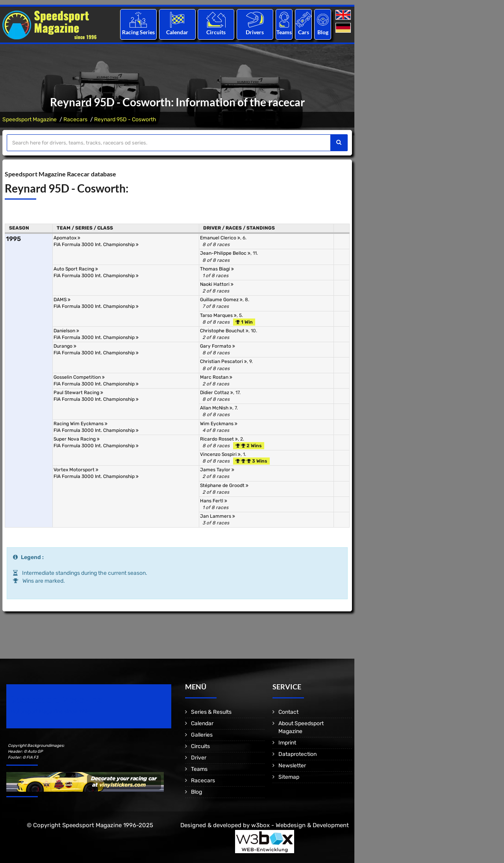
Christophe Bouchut (224, 331)
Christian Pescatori (223, 361)
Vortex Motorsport (76, 470)
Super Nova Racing (77, 439)
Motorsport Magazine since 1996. (51, 712)
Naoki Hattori (217, 284)
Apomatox (67, 238)
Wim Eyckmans (219, 424)
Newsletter (292, 766)
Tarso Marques (218, 315)
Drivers (255, 32)
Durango (65, 346)
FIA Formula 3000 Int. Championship (96, 244)
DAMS (62, 300)
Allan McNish (216, 408)
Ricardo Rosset (219, 439)
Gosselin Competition (79, 377)
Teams (284, 32)
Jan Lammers (218, 516)
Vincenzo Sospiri (220, 454)
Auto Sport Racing (76, 269)
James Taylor (217, 470)
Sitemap (289, 777)
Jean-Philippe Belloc (225, 253)
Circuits (216, 32)
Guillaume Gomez (221, 300)
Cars (304, 32)
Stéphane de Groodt (224, 485)
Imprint (287, 743)
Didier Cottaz (217, 393)
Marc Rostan (216, 377)
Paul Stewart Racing (78, 393)
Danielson (66, 331)
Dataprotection (297, 754)
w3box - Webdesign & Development (300, 825)
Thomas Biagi (217, 269)
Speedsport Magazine (30, 119)
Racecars (75, 119)
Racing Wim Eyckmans (81, 424)
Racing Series (138, 32)
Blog (323, 32)
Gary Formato (218, 346)
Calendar (177, 32)
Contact (288, 712)
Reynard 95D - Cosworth (125, 119)
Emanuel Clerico (220, 238)
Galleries (202, 735)
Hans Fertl (214, 501)
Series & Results (211, 712)
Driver (199, 758)
